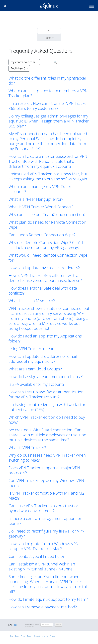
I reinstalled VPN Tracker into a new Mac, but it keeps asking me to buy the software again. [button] (48, 176)
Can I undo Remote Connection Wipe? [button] (42, 235)
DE (16, 625)
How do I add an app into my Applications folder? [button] (45, 338)
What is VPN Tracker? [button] (27, 447)
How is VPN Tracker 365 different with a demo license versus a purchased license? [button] (45, 278)
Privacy (53, 636)
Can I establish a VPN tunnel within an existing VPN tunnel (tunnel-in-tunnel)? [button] (42, 566)
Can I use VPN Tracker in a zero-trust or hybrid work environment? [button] (43, 508)
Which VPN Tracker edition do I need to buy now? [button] (47, 420)
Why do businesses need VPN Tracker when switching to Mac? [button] (47, 458)
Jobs (17, 636)
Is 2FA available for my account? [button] (36, 384)
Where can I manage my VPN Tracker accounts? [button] (41, 189)
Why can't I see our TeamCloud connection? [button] (47, 215)
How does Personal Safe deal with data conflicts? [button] (43, 291)
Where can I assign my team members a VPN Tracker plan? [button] (48, 93)
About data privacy (29, 626)
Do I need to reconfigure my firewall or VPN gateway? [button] (47, 534)
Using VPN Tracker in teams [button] (33, 349)
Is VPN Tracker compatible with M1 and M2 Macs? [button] (47, 496)
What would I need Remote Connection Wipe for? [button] (48, 258)
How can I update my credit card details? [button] (44, 268)
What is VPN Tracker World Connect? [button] (41, 207)
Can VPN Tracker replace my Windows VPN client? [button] (46, 483)
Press (23, 636)
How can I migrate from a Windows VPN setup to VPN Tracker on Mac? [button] (44, 546)
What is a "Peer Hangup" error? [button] (36, 199)
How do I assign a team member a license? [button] (46, 377)
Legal (29, 636)
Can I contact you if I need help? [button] (36, 556)
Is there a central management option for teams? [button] (45, 521)
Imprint (45, 636)
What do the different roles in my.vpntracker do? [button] (47, 81)
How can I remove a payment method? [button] (43, 607)
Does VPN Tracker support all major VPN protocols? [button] (44, 470)
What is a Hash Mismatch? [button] (32, 301)
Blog (11, 636)
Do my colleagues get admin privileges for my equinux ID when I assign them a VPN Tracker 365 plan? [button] (49, 121)
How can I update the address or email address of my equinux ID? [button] (43, 359)
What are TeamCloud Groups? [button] (35, 369)
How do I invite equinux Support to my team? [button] (48, 599)
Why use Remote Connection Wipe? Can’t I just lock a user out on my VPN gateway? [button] (46, 245)
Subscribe (58, 625)
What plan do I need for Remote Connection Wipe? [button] (47, 225)
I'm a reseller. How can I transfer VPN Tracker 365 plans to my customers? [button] (48, 106)
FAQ (49, 31)
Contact (49, 38)
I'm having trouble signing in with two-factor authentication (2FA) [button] (47, 407)
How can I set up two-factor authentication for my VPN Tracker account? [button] (46, 394)
